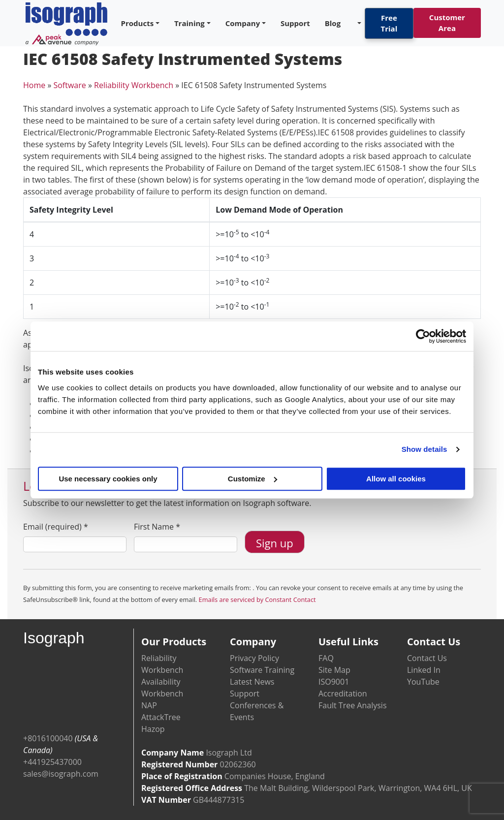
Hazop (153, 729)
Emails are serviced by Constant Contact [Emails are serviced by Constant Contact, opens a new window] (257, 599)
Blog (333, 23)
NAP (149, 705)
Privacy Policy (254, 658)
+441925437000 (52, 762)
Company (243, 23)
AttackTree (161, 717)
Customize (252, 479)
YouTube (423, 682)
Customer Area (447, 23)
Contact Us (427, 658)
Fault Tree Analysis (353, 705)
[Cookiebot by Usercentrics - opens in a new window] (423, 336)
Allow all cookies (396, 479)
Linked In (424, 670)
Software (69, 85)
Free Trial (389, 23)
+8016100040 (48, 738)
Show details (425, 449)
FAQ (326, 658)
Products (138, 23)
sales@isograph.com (61, 774)
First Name (157, 527)
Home (34, 85)
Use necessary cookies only (108, 479)
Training (189, 23)
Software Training (262, 670)
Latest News (252, 682)
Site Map (334, 670)
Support (295, 23)
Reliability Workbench (134, 85)
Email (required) (56, 527)
